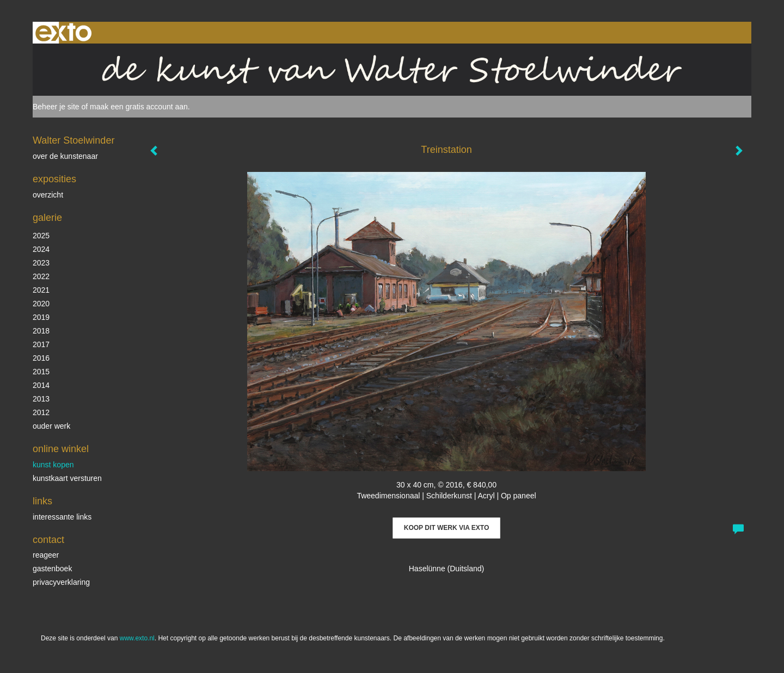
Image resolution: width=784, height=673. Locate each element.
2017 (41, 344)
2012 (41, 412)
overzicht (48, 195)
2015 (41, 372)
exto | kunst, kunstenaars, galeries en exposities (63, 33)
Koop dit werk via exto (446, 528)
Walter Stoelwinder (73, 140)
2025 (41, 236)
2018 (41, 331)
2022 (41, 276)
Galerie (47, 218)
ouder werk (51, 426)
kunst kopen (53, 465)
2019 (41, 317)
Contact (48, 540)
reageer (46, 555)
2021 (41, 290)
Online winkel (61, 449)
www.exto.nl (137, 638)
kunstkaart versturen (67, 478)
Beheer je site (56, 107)
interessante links (62, 517)
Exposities (54, 179)
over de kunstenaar (65, 156)
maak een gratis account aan (139, 107)
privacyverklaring (61, 582)
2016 (41, 358)
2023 (41, 263)
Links (42, 501)
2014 (41, 385)
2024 (41, 249)
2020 (41, 304)
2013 (41, 399)
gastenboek (52, 569)
